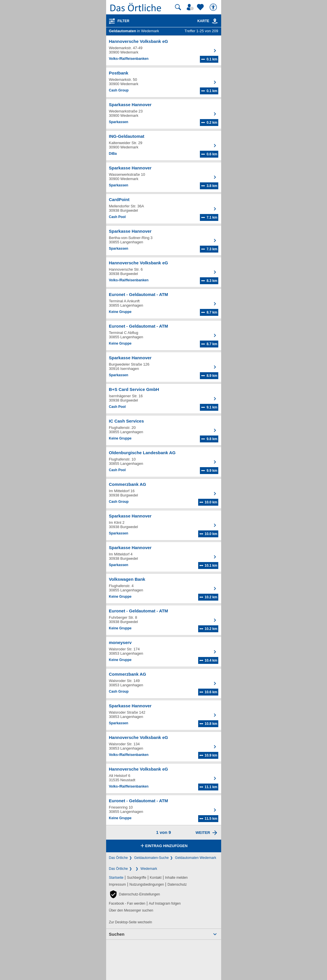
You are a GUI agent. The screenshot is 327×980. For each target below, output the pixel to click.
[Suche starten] (178, 7)
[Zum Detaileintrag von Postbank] (164, 82)
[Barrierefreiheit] (214, 7)
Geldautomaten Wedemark (196, 858)
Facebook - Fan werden (127, 903)
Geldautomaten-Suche (152, 858)
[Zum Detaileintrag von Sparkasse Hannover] (164, 114)
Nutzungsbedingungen (147, 885)
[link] (215, 21)
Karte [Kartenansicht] (208, 21)
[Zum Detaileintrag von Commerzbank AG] (164, 494)
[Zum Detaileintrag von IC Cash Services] (164, 430)
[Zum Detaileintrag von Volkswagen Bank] (164, 589)
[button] (135, 894)
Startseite (116, 878)
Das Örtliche (118, 858)
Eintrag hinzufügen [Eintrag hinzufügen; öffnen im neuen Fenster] (163, 846)
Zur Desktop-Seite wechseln (131, 922)
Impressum (117, 885)
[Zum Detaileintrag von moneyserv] (164, 652)
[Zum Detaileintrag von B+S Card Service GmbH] (164, 399)
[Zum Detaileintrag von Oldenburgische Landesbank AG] (164, 462)
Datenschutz (177, 885)
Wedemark (149, 869)
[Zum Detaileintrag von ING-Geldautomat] (164, 146)
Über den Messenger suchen (131, 910)
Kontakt (156, 878)
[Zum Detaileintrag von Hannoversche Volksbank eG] (164, 51)
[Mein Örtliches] (191, 7)
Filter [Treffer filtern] (124, 21)
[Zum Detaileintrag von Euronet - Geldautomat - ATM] (164, 304)
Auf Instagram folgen (165, 903)
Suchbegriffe (136, 878)
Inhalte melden (176, 878)
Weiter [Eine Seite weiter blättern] (203, 833)
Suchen (117, 934)
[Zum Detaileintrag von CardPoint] (164, 209)
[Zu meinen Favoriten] (201, 7)
